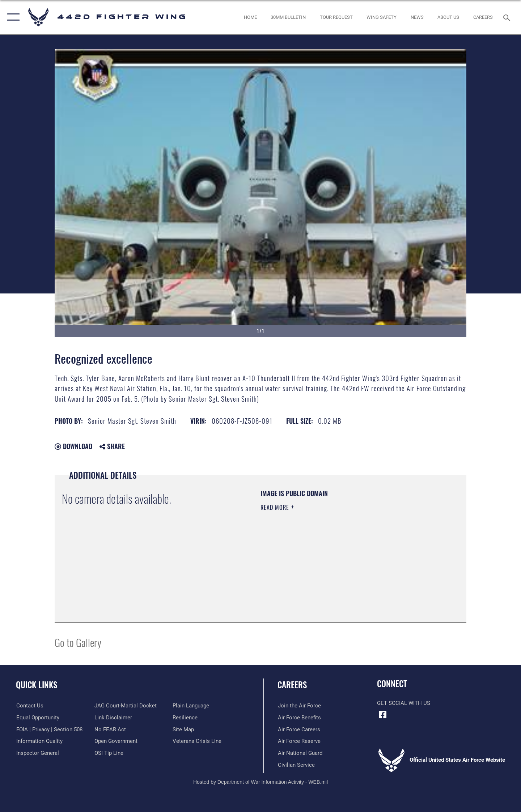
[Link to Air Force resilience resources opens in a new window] (185, 718)
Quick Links (37, 685)
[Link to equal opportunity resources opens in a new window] (37, 718)
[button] (12, 17)
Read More (276, 507)
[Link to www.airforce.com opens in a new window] (299, 706)
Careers (292, 685)
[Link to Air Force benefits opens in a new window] (299, 718)
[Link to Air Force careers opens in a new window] (299, 729)
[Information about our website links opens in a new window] (113, 718)
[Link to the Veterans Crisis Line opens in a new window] (197, 741)
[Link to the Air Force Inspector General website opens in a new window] (37, 753)
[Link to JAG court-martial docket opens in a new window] (126, 706)
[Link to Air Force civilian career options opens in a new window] (296, 765)
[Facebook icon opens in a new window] (382, 715)
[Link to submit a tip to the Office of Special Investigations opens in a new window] (109, 753)
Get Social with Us (404, 703)
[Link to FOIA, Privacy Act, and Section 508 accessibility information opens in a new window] (49, 729)
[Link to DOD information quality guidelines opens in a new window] (39, 741)
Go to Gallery (78, 642)
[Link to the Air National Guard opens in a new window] (300, 753)
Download (73, 446)
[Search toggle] (508, 17)
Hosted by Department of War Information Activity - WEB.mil (260, 782)
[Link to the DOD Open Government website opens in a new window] (116, 741)
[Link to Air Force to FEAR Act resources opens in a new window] (110, 729)
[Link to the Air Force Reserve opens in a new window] (299, 741)
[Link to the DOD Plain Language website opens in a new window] (191, 706)
